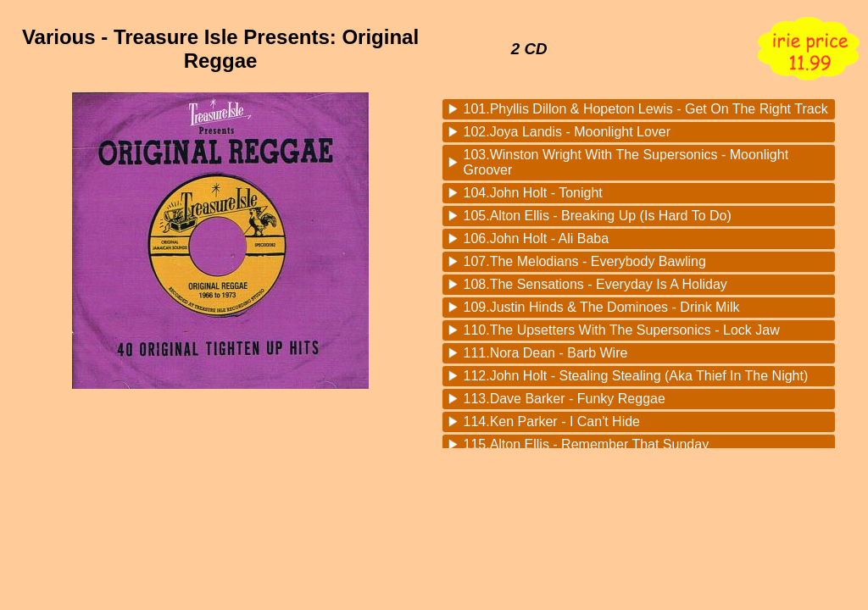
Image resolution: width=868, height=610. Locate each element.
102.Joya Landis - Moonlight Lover (568, 132)
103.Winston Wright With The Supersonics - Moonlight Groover (626, 162)
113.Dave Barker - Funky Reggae (565, 399)
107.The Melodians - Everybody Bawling (585, 261)
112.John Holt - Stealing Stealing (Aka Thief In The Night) (636, 376)
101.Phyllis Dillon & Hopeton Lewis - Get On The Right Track (646, 109)
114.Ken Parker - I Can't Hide (552, 421)
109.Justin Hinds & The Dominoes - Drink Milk (602, 307)
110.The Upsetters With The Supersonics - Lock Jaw (622, 330)
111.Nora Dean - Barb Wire (546, 353)
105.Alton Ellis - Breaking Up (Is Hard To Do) (598, 216)
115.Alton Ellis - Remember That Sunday (587, 444)
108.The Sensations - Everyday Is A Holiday (595, 284)
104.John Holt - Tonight (533, 193)
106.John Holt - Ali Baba (537, 238)
